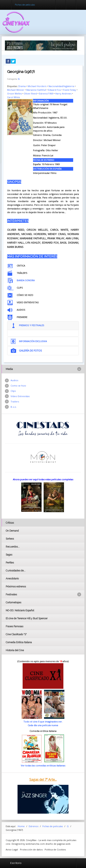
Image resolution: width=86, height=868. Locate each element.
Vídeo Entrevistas (20, 396)
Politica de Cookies (55, 850)
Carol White (14, 97)
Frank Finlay (69, 90)
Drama (22, 86)
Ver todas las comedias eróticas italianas (43, 766)
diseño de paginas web (58, 844)
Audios (14, 380)
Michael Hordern (37, 86)
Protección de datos (31, 850)
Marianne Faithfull (36, 90)
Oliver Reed (30, 94)
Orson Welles (14, 94)
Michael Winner (16, 90)
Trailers (15, 402)
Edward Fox (55, 90)
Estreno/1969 (46, 94)
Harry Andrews (63, 94)
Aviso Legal (12, 850)
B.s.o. (14, 407)
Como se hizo (18, 386)
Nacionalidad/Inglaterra (61, 86)
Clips (13, 391)
